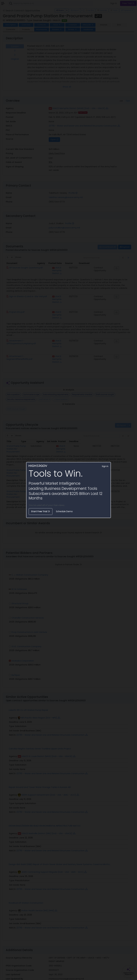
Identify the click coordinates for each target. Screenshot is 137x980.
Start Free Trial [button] (41, 511)
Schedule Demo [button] (64, 511)
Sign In (105, 466)
